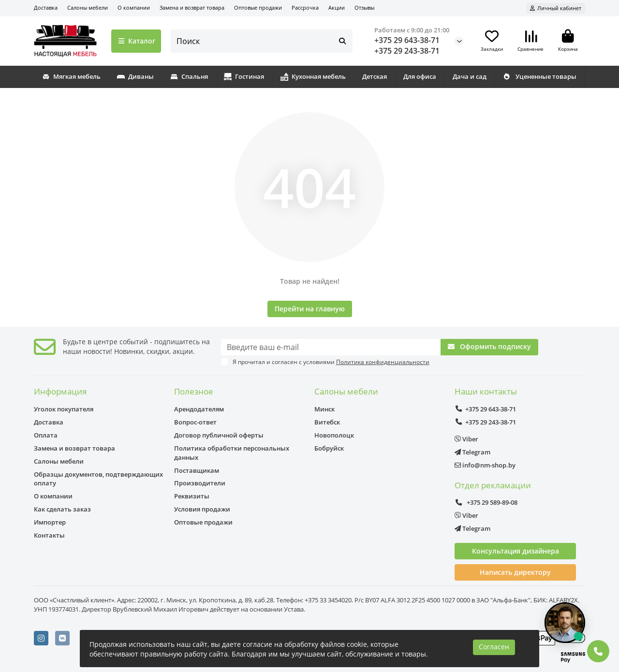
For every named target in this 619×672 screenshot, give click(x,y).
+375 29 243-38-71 (407, 51)
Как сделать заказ (62, 509)
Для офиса (420, 76)
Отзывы (364, 7)
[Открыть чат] (565, 623)
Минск (324, 409)
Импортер (50, 522)
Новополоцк (334, 435)
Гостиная (244, 76)
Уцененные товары (539, 76)
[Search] (262, 41)
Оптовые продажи (258, 7)
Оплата (46, 435)
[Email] (331, 347)
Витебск (327, 422)
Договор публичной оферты (219, 435)
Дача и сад (470, 76)
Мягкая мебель (71, 76)
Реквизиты (192, 496)
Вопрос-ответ (195, 422)
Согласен (494, 647)
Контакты (49, 535)
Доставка (46, 7)
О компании (134, 7)
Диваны (135, 76)
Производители (200, 483)
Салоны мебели (88, 7)
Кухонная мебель (313, 76)
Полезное (194, 391)
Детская (375, 76)
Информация (60, 391)
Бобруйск (329, 448)
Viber (466, 439)
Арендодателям (199, 409)
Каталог (136, 41)
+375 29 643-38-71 (407, 40)
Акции (337, 7)
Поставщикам (197, 470)
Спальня (189, 76)
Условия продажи (202, 509)
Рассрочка (305, 7)
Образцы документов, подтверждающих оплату (98, 479)
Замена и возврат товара (192, 7)
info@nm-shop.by (485, 465)
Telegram (472, 452)
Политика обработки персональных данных (232, 453)
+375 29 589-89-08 (486, 502)
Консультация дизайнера (516, 551)
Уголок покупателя (64, 409)
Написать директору (515, 572)
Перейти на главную (310, 309)
